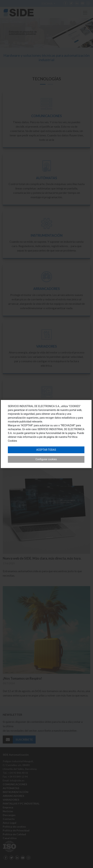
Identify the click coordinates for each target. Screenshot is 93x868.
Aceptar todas (46, 450)
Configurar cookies (46, 459)
